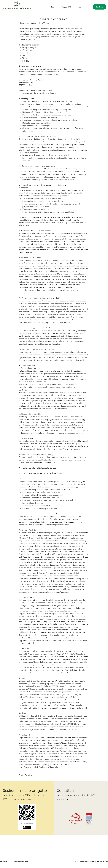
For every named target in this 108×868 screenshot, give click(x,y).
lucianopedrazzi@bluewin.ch (46, 93)
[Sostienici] (100, 7)
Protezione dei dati (21, 862)
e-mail (73, 799)
